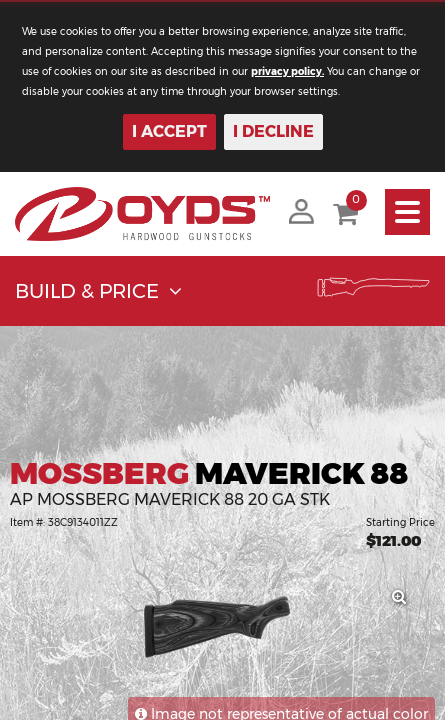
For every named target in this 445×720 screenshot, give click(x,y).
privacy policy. (287, 71)
